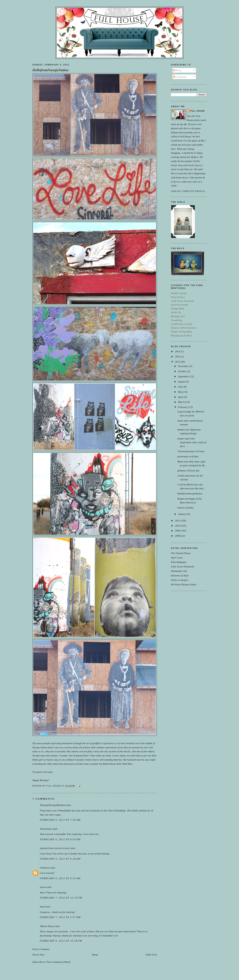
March (182, 402)
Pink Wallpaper (179, 562)
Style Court (177, 558)
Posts (177, 70)
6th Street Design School (184, 584)
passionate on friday (188, 456)
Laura (43, 887)
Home (95, 955)
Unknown (45, 868)
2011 (178, 520)
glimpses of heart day (188, 470)
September (184, 376)
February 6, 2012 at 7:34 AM (60, 820)
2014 (178, 351)
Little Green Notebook (182, 567)
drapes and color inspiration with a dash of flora (192, 442)
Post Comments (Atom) (59, 962)
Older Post (151, 955)
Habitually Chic (179, 571)
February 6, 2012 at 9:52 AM (60, 878)
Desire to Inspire (180, 580)
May (180, 392)
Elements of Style (180, 575)
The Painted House (181, 553)
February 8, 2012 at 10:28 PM (61, 941)
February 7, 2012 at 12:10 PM (61, 898)
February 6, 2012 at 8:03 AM (60, 839)
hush (42, 907)
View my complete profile (188, 191)
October (182, 371)
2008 (178, 536)
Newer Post (38, 955)
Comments (180, 77)
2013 (178, 357)
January (182, 514)
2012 (178, 362)
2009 (178, 531)
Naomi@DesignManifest (53, 805)
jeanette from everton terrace (55, 848)
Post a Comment (41, 949)
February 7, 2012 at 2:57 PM (60, 917)
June (181, 387)
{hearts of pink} (185, 508)
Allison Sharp (47, 926)
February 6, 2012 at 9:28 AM (60, 859)
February (183, 407)
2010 (178, 526)
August (182, 382)
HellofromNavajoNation (50, 70)
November (183, 366)
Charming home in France (191, 451)
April (181, 397)
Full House (197, 111)
